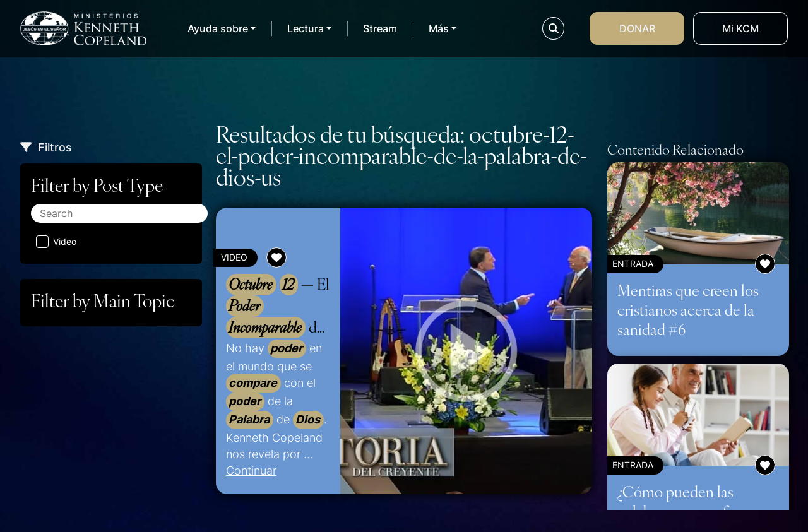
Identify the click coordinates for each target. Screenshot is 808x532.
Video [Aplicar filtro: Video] (56, 242)
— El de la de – (278, 306)
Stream (380, 28)
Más (439, 28)
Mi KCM (740, 28)
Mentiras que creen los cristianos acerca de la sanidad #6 (688, 309)
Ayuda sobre (218, 28)
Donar (637, 28)
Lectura (306, 28)
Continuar (251, 470)
